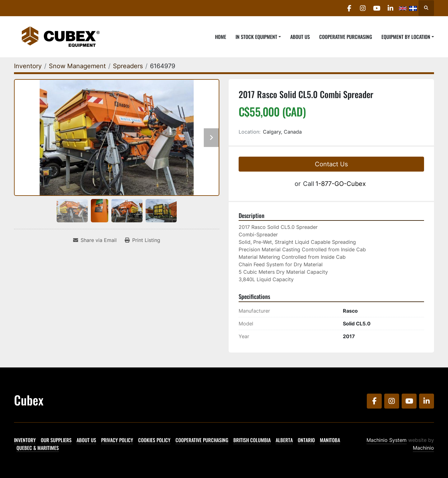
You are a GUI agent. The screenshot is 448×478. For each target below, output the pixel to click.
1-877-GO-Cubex (341, 184)
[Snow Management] (77, 66)
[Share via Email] (95, 240)
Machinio (423, 448)
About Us (300, 37)
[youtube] (374, 8)
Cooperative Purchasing (346, 37)
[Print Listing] (142, 240)
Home (221, 37)
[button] (258, 37)
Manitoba (330, 440)
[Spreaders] (128, 66)
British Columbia (252, 440)
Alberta (284, 440)
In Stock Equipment (256, 37)
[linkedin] (390, 8)
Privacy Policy (117, 440)
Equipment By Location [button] (406, 37)
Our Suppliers (56, 440)
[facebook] (342, 8)
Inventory (25, 440)
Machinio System (387, 440)
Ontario (306, 440)
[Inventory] (28, 66)
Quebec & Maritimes (38, 448)
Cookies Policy (154, 440)
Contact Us (331, 164)
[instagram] (358, 8)
